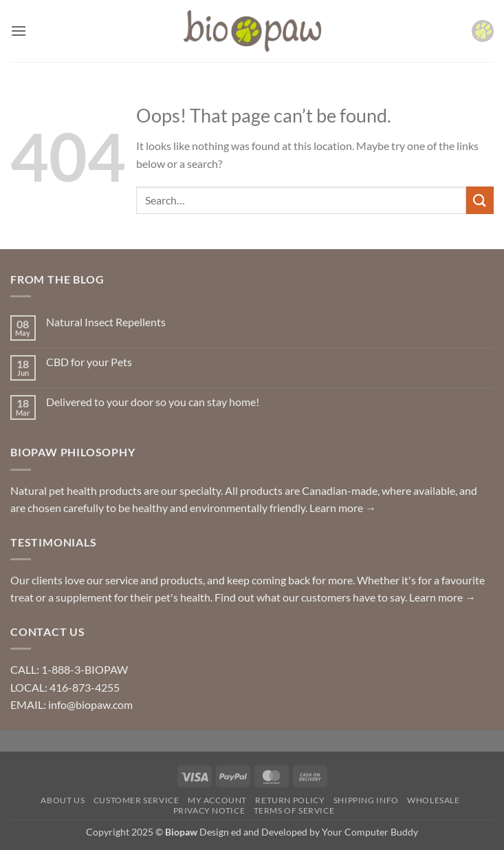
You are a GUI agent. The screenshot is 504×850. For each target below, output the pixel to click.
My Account (217, 800)
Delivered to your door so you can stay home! (153, 402)
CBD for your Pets (89, 362)
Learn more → (343, 508)
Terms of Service (294, 810)
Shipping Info (366, 800)
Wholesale (434, 800)
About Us (63, 800)
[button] (19, 31)
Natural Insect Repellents (106, 322)
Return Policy (290, 800)
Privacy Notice (209, 810)
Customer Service (136, 800)
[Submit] (480, 200)
